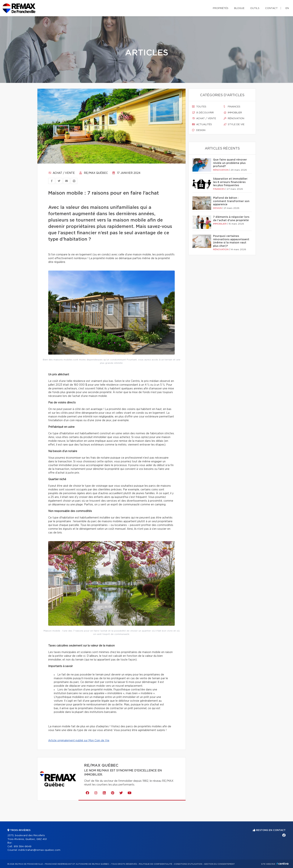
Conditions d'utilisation (188, 864)
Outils (255, 8)
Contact (271, 8)
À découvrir (203, 113)
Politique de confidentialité (155, 864)
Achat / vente (61, 173)
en (287, 8)
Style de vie (234, 124)
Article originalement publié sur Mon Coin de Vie (79, 741)
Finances (232, 107)
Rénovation (234, 118)
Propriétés (221, 8)
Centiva (283, 864)
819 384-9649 (23, 847)
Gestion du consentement (219, 864)
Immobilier (233, 113)
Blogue (239, 8)
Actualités (202, 124)
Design (199, 130)
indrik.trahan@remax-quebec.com (39, 850)
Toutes (199, 107)
